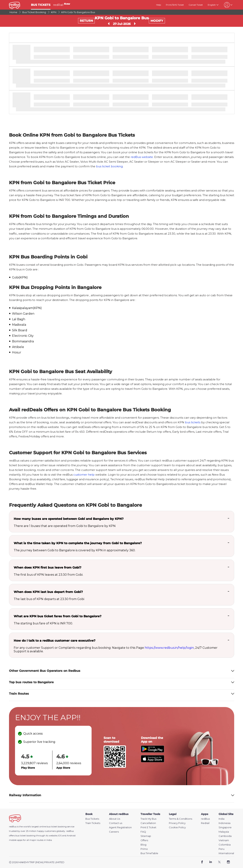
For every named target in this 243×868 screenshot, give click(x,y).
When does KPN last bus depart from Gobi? (48, 592)
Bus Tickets (92, 819)
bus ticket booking (109, 166)
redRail (62, 5)
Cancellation (148, 823)
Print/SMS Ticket (175, 5)
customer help (84, 475)
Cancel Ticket (196, 5)
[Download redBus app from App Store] (153, 761)
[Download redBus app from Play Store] (153, 752)
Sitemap (146, 836)
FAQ (143, 832)
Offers (144, 840)
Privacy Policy (177, 823)
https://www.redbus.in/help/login (169, 648)
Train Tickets (93, 823)
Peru (222, 849)
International (226, 853)
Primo (144, 849)
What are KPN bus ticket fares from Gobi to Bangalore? (58, 616)
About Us (115, 819)
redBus (70, 831)
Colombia (225, 845)
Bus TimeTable (149, 853)
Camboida (225, 836)
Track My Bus (148, 819)
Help (159, 5)
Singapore (225, 827)
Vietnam (224, 840)
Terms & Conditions (181, 819)
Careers (114, 832)
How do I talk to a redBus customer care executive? (55, 641)
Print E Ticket (148, 827)
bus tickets (193, 422)
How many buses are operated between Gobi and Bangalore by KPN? (69, 519)
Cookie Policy (177, 827)
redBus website (142, 157)
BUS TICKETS (41, 5)
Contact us (116, 823)
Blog (143, 845)
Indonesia (225, 823)
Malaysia (224, 832)
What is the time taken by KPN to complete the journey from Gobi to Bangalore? (78, 543)
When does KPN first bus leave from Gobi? (47, 568)
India (222, 819)
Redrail (205, 823)
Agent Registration (120, 827)
